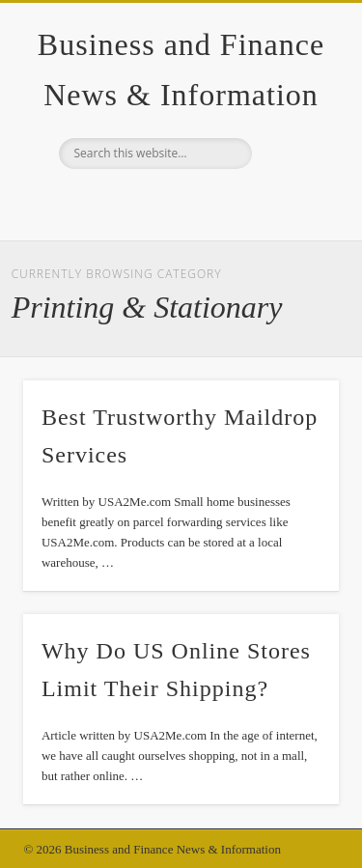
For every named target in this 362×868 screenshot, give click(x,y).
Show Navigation (292, 173)
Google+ (179, 202)
